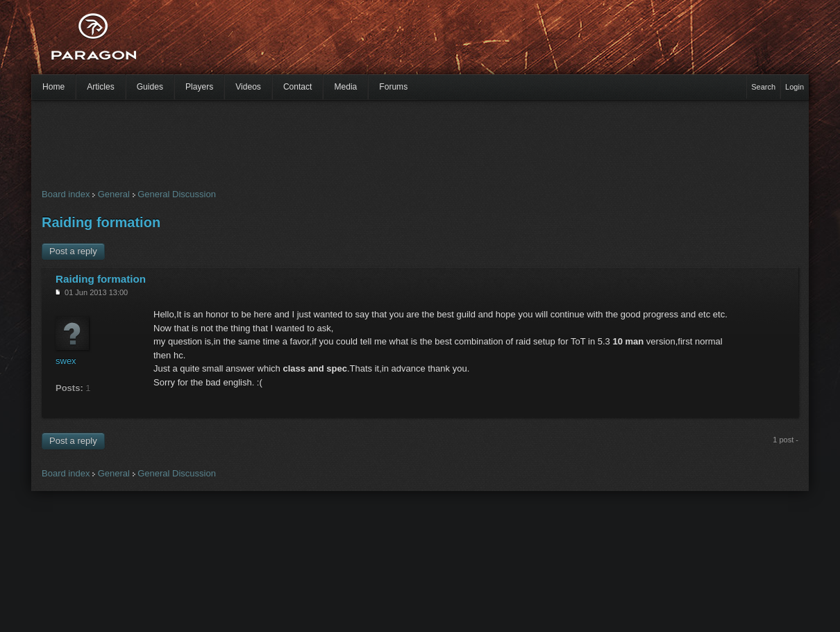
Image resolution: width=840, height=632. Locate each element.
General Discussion (177, 194)
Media (345, 87)
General (114, 194)
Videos (248, 87)
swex (66, 361)
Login (795, 87)
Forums (393, 87)
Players (199, 87)
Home (53, 87)
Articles (101, 87)
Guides (150, 87)
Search (763, 87)
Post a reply (73, 251)
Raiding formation (101, 222)
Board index (66, 194)
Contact (298, 87)
